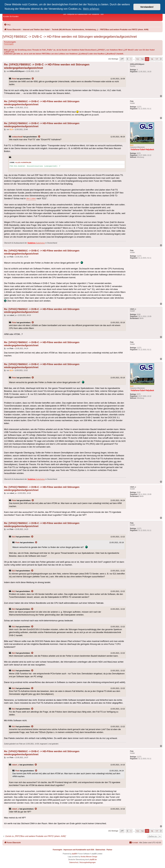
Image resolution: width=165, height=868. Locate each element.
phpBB (74, 854)
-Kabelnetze (36, 243)
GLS (14, 537)
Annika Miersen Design (89, 857)
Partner (109, 850)
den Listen (31, 198)
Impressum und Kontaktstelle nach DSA (79, 850)
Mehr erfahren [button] (91, 9)
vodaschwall (17, 137)
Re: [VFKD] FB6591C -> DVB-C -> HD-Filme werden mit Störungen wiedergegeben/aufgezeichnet (47, 66)
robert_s (15, 765)
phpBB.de (93, 860)
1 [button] (131, 59)
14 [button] (142, 59)
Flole (14, 79)
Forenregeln (9, 44)
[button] (122, 59)
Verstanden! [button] (147, 7)
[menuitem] (7, 25)
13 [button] (137, 59)
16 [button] (152, 59)
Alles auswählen (23, 162)
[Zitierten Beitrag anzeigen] (33, 79)
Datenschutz (100, 850)
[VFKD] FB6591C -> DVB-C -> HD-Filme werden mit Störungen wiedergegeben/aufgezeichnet (70, 37)
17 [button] (157, 59)
